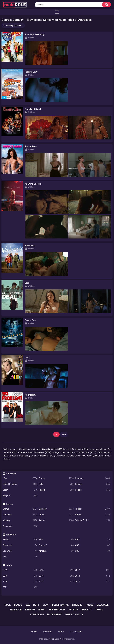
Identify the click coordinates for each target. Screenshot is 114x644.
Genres (10, 504)
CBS (92, 551)
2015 (20, 576)
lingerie (77, 605)
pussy (89, 605)
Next (64, 434)
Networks (11, 535)
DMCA (61, 632)
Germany (92, 478)
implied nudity (74, 615)
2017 (92, 570)
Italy (56, 484)
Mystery (20, 520)
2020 (20, 582)
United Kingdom (20, 484)
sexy (46, 605)
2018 (56, 570)
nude (8, 605)
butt (36, 605)
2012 (92, 582)
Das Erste (20, 551)
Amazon (56, 551)
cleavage (103, 605)
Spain (20, 490)
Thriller (92, 509)
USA (20, 478)
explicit (87, 610)
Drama (20, 509)
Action (56, 520)
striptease (37, 615)
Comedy (56, 509)
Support (48, 632)
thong (99, 610)
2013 (56, 582)
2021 (20, 587)
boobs (18, 605)
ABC (92, 545)
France (56, 478)
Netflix (20, 540)
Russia (56, 490)
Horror (92, 515)
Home (34, 632)
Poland (92, 490)
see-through (57, 610)
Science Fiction (92, 520)
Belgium (20, 496)
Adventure (20, 526)
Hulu (20, 557)
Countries (11, 474)
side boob (16, 610)
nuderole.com (54, 639)
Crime (56, 515)
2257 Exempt (76, 632)
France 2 (56, 545)
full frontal (60, 605)
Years (9, 565)
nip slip (73, 610)
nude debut (54, 615)
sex (28, 605)
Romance (20, 515)
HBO (92, 540)
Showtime (20, 545)
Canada (92, 484)
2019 (20, 570)
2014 (92, 576)
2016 (56, 576)
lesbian (30, 610)
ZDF (56, 540)
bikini (42, 610)
